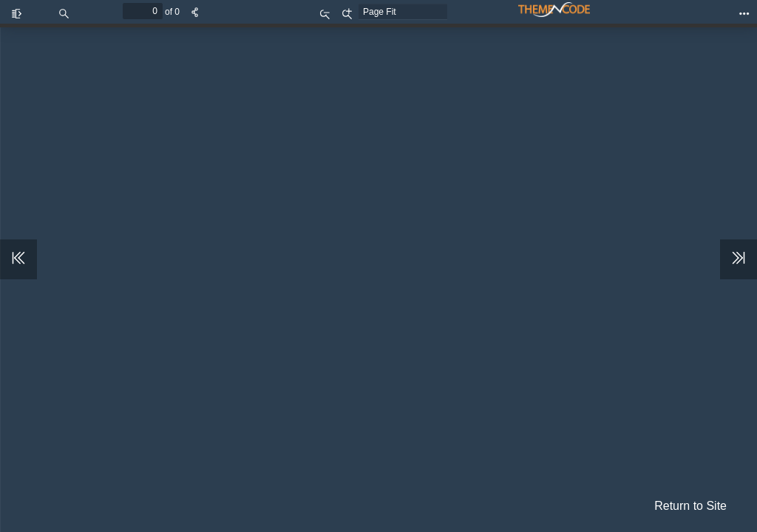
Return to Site (690, 506)
